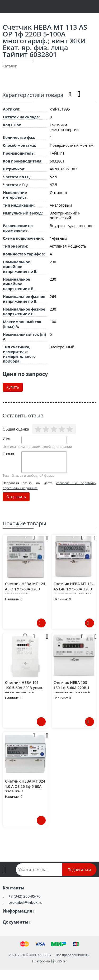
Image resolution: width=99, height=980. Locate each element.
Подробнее (41, 623)
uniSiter (61, 961)
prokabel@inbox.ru (25, 902)
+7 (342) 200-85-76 (24, 896)
